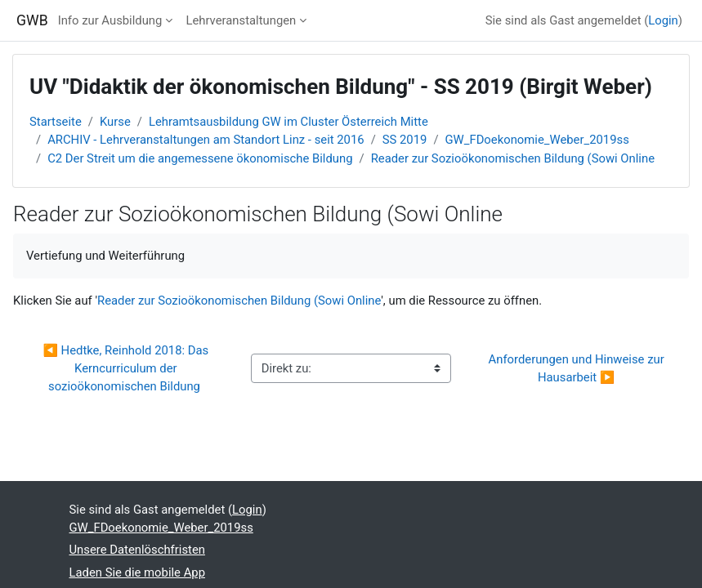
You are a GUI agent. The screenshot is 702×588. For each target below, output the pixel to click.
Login (663, 20)
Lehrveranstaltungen (241, 20)
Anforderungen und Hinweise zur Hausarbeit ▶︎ (578, 368)
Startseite (56, 122)
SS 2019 (405, 140)
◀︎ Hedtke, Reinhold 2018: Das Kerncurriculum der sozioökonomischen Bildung (127, 369)
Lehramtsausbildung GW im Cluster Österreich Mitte (288, 122)
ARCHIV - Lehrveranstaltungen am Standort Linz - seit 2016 (206, 140)
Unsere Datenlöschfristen (137, 550)
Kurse (115, 122)
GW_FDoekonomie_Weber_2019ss (537, 140)
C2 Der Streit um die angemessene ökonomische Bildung (200, 158)
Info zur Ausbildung (110, 20)
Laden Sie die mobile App (137, 572)
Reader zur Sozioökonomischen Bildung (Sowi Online (513, 158)
